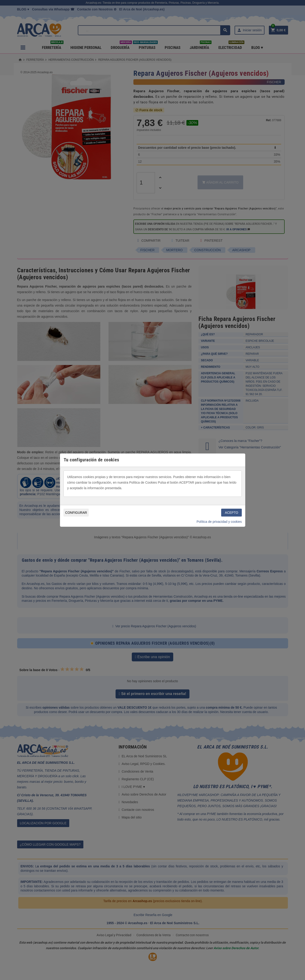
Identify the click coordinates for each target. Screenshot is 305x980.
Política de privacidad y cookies (219, 522)
